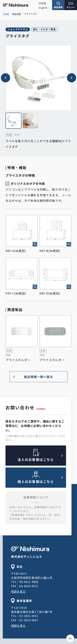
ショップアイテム (18, 29)
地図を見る (18, 591)
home (6, 14)
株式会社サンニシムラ (30, 552)
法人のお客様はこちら (40, 458)
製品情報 (17, 14)
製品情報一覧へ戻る (33, 377)
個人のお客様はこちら (40, 480)
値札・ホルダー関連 (44, 29)
